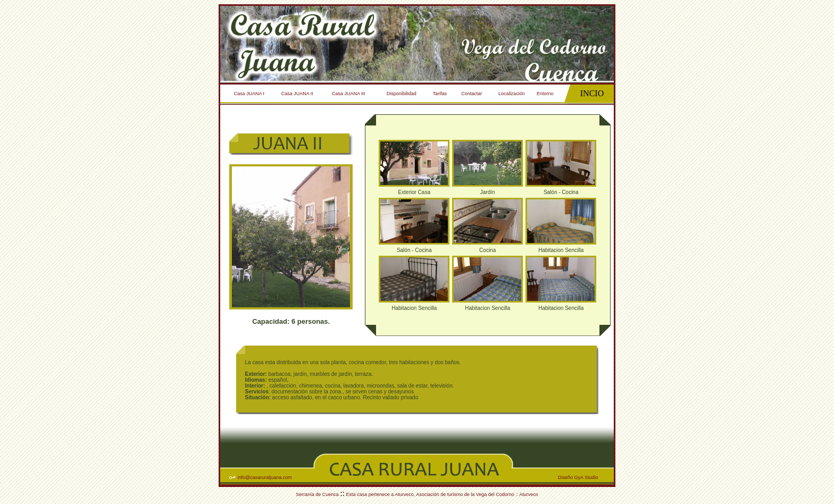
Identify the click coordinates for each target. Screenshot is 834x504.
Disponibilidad (402, 94)
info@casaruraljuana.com (265, 477)
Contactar (472, 94)
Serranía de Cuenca (318, 494)
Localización (512, 94)
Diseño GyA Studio (578, 477)
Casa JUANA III (349, 94)
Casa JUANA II (297, 94)
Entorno (545, 94)
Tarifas (440, 94)
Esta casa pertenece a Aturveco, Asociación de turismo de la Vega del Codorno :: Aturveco (441, 494)
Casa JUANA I (249, 94)
